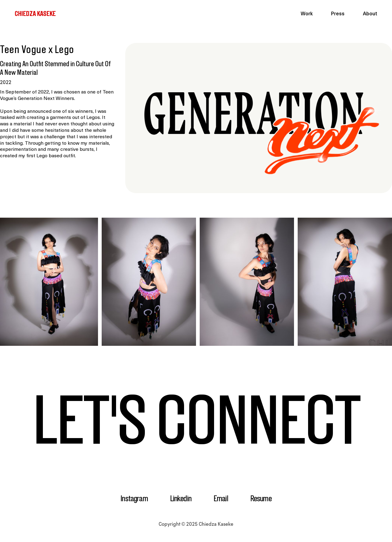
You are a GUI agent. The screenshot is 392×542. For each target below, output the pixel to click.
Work (307, 14)
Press (338, 14)
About (370, 14)
